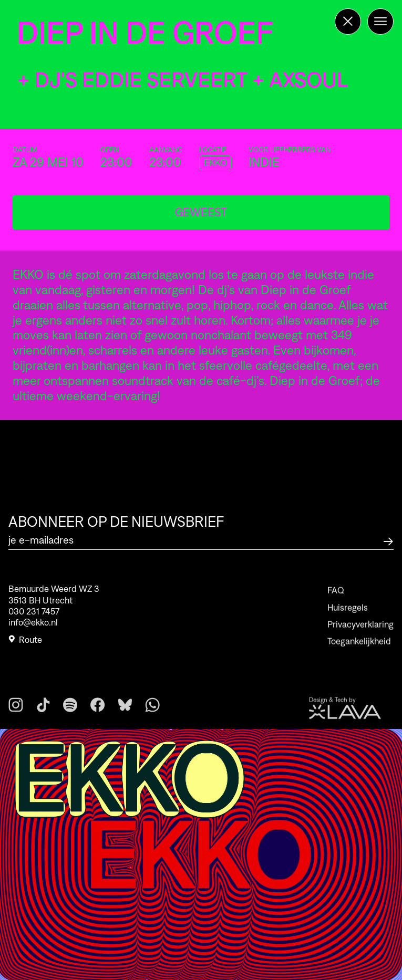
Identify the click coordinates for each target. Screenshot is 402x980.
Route (25, 643)
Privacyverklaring (360, 635)
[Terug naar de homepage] (348, 22)
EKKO (215, 163)
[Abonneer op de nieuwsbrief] (388, 540)
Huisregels (348, 619)
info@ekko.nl (33, 625)
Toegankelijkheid (359, 653)
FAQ (336, 602)
